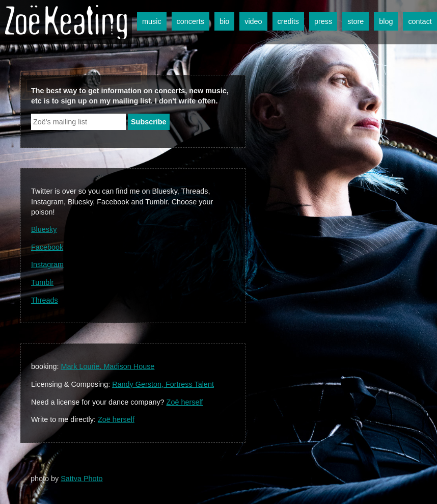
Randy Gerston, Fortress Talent (163, 384)
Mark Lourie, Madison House (107, 366)
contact (420, 21)
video (253, 21)
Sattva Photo (81, 479)
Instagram (47, 264)
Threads (45, 300)
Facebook (47, 247)
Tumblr (42, 282)
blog (386, 21)
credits (288, 21)
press (323, 21)
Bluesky (44, 229)
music (152, 21)
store (356, 21)
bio (224, 21)
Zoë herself (185, 402)
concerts (190, 21)
